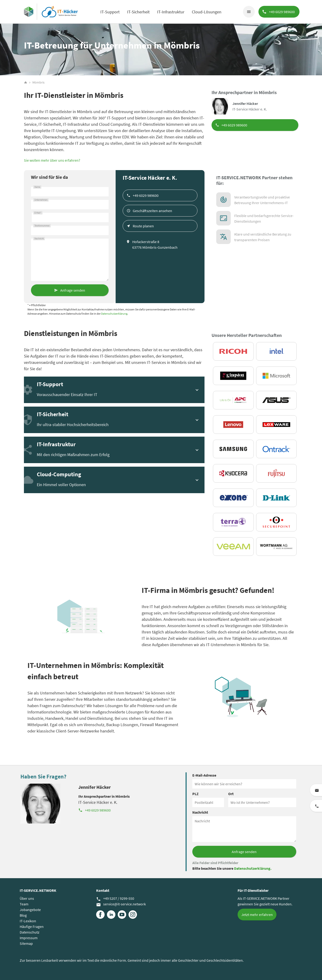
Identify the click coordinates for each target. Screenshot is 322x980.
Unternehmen (41, 200)
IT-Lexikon (28, 921)
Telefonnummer (42, 226)
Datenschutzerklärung (114, 314)
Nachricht (39, 239)
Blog (23, 915)
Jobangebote (30, 910)
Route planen (143, 226)
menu (249, 12)
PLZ (195, 794)
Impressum (29, 938)
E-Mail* (38, 213)
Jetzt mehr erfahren (257, 915)
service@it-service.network (121, 904)
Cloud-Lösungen (207, 12)
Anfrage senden (73, 290)
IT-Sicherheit (138, 12)
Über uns (27, 898)
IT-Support (110, 12)
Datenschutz (30, 932)
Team (24, 904)
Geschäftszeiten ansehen (152, 211)
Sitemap (26, 943)
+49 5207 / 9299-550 (115, 899)
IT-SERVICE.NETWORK (38, 890)
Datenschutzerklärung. (253, 868)
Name (37, 187)
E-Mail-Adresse (204, 775)
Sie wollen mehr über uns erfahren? (52, 160)
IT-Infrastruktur (171, 12)
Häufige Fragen (32, 927)
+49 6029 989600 (234, 125)
